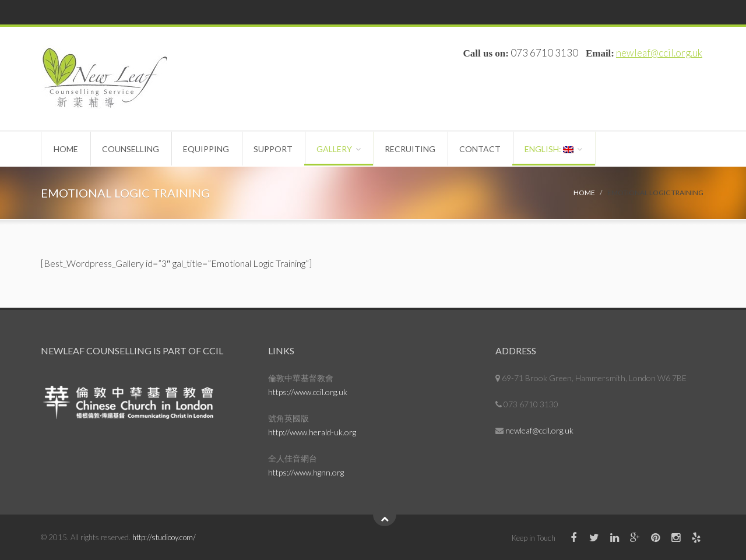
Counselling (134, 149)
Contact (495, 149)
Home (67, 149)
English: (566, 149)
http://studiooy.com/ (164, 537)
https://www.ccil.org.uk (308, 392)
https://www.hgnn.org (306, 472)
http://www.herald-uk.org (312, 432)
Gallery (344, 149)
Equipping (212, 149)
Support (281, 149)
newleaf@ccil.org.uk (659, 53)
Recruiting (422, 149)
